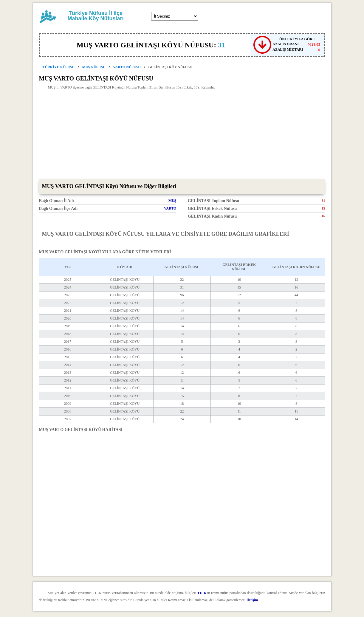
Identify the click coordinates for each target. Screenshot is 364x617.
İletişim (252, 600)
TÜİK (202, 593)
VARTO (170, 208)
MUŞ (172, 201)
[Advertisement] (182, 134)
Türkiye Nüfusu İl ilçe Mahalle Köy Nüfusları (95, 16)
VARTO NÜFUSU (127, 67)
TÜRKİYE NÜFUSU (59, 67)
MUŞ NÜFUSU (94, 67)
